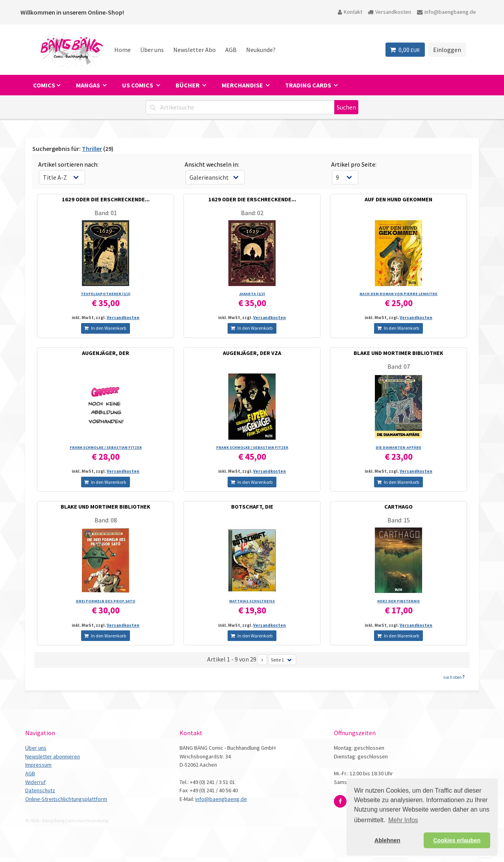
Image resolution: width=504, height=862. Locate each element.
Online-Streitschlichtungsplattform (66, 799)
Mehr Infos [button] (403, 820)
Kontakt (350, 12)
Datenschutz (40, 790)
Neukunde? (261, 50)
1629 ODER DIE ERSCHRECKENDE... (106, 199)
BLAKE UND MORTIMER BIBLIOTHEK (398, 353)
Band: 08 (106, 520)
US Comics (138, 85)
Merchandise (243, 85)
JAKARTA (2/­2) (252, 294)
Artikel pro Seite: (354, 164)
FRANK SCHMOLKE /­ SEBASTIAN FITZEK (106, 447)
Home (122, 50)
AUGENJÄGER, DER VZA (252, 353)
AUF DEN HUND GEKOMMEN (398, 199)
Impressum (38, 765)
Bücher (188, 85)
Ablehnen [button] (387, 840)
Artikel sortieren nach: (68, 164)
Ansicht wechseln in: (212, 164)
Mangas (89, 85)
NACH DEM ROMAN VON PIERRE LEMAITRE (398, 294)
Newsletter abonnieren (53, 756)
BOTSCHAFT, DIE (252, 507)
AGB (231, 50)
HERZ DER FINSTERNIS (398, 601)
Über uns (152, 50)
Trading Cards (309, 85)
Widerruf (35, 782)
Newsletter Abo (195, 50)
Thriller (92, 149)
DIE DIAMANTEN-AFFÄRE (398, 447)
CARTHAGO (398, 507)
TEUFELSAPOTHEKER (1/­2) (106, 294)
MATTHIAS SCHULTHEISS (252, 601)
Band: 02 (252, 213)
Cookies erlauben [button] (457, 840)
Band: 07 (399, 366)
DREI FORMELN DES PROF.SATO (106, 601)
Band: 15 (399, 520)
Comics (44, 85)
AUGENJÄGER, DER (106, 353)
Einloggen (447, 50)
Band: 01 (106, 213)
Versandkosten (389, 12)
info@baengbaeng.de (447, 12)
